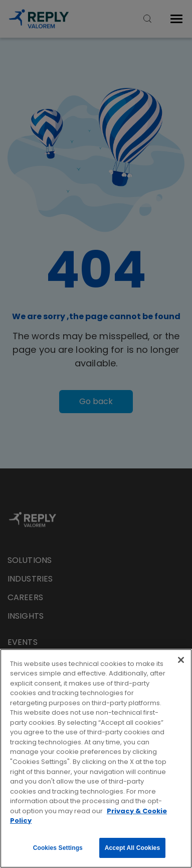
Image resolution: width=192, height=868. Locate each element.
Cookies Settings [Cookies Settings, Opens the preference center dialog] (58, 848)
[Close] (181, 660)
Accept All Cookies (132, 848)
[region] (96, 758)
